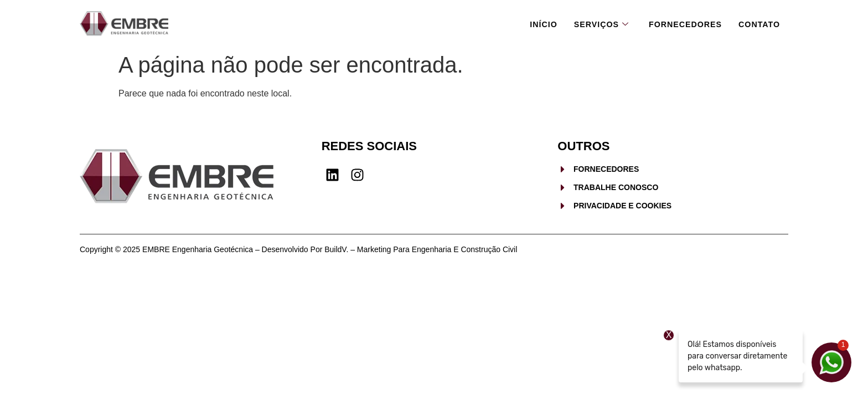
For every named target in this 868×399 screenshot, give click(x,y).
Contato (758, 23)
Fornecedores (682, 23)
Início (535, 23)
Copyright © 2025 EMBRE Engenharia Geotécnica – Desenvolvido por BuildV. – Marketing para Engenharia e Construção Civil (298, 249)
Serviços (594, 23)
